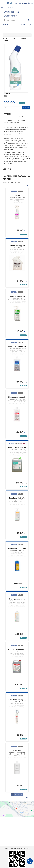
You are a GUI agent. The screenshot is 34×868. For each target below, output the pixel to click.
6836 (20, 595)
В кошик (26, 108)
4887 (20, 696)
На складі (22, 103)
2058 (20, 544)
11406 (20, 292)
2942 (20, 746)
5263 (20, 645)
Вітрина (14, 191)
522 (6, 96)
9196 (20, 191)
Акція (23, 443)
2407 (20, 242)
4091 (20, 342)
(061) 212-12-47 (11, 16)
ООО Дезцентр (7, 8)
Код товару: (8, 93)
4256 (18, 443)
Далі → (28, 186)
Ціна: (6, 99)
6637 (20, 494)
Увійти (6, 25)
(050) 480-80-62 (12, 12)
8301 (20, 393)
